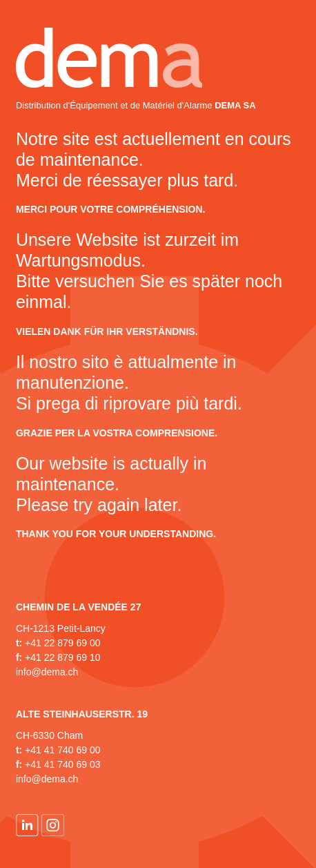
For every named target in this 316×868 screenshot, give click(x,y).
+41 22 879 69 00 (62, 643)
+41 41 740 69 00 (62, 750)
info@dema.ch (47, 672)
